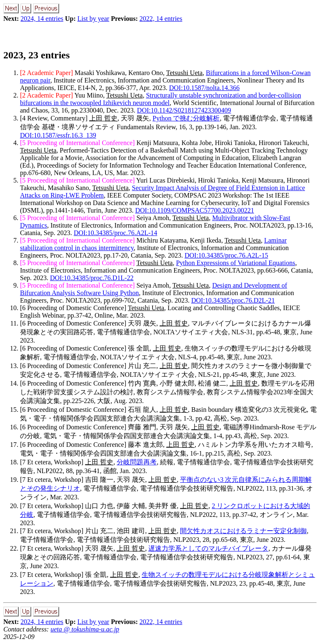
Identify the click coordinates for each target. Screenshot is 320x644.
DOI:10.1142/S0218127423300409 (184, 110)
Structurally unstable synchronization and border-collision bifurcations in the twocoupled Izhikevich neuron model (160, 99)
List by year (93, 19)
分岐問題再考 (137, 462)
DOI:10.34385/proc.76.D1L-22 (92, 278)
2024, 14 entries (42, 19)
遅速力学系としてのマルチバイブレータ (208, 548)
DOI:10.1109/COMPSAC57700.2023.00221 (194, 210)
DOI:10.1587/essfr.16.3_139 (58, 135)
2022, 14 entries (161, 19)
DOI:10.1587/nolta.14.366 (204, 88)
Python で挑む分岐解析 (186, 118)
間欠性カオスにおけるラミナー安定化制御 (243, 531)
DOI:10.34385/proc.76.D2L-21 (233, 300)
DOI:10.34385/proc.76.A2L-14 (115, 233)
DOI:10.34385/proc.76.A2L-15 (226, 255)
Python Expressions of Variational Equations (235, 263)
